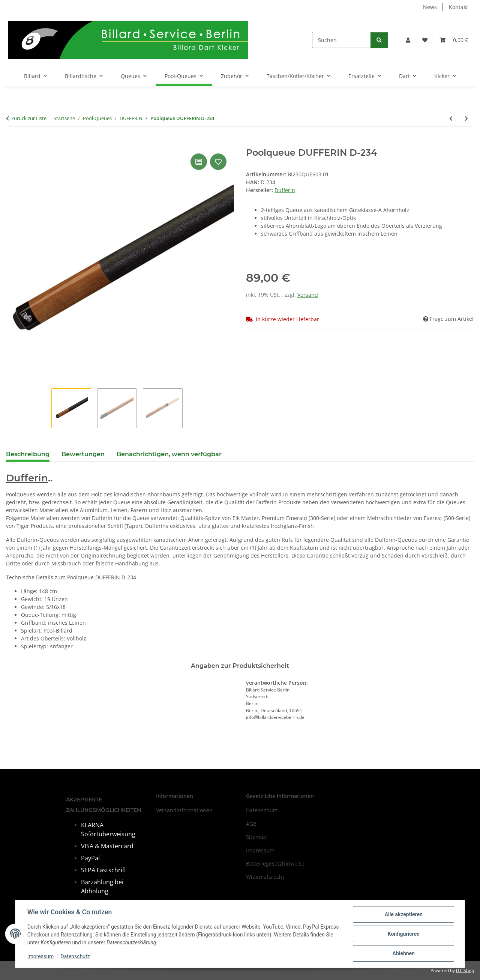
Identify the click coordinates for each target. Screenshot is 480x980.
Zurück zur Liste (29, 118)
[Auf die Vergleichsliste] (199, 162)
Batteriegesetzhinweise (275, 864)
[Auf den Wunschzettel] (218, 162)
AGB (251, 824)
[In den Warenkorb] (12, 143)
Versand (308, 295)
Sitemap (256, 837)
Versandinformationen (184, 810)
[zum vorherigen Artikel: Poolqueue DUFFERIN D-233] (451, 118)
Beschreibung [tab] (28, 454)
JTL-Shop (465, 970)
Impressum (40, 957)
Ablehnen (403, 953)
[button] (408, 40)
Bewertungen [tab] (83, 454)
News (430, 7)
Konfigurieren (403, 934)
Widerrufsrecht (265, 877)
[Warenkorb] (454, 40)
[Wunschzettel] (425, 40)
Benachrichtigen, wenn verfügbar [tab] (169, 454)
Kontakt (458, 7)
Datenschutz (75, 957)
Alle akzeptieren (403, 914)
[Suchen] (341, 40)
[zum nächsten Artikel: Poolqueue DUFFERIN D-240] (466, 118)
